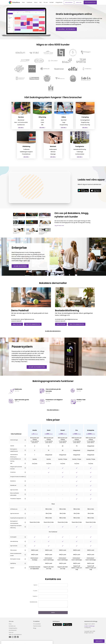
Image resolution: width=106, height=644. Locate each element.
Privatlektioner (26, 154)
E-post (35, 591)
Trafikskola (26, 149)
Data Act (11, 632)
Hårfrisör (53, 152)
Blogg (35, 628)
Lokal (42, 120)
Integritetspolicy (13, 628)
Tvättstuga (80, 152)
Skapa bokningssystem (90, 2)
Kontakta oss (12, 626)
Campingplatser (85, 120)
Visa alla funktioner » (53, 410)
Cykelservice (21, 125)
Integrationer (59, 2)
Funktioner (29, 2)
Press (10, 624)
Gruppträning (64, 125)
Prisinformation (37, 626)
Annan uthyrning (85, 125)
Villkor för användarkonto (15, 635)
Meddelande (33, 602)
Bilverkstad (21, 120)
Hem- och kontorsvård (21, 122)
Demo (36, 2)
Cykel (42, 122)
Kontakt (52, 2)
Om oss (46, 2)
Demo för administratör (33, 324)
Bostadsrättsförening (80, 149)
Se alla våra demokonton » (53, 331)
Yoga (64, 122)
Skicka (53, 613)
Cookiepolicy (88, 628)
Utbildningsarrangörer (26, 152)
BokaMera (14, 2)
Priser (23, 2)
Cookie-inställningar (89, 626)
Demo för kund (17, 324)
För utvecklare (37, 624)
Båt (42, 125)
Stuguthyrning (85, 122)
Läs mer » (21, 128)
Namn (35, 585)
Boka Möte (99, 641)
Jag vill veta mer (59, 226)
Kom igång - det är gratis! (66, 29)
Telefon (35, 596)
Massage (53, 154)
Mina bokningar (69, 2)
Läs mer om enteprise (20, 266)
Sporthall (64, 120)
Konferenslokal (80, 154)
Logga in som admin (90, 624)
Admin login (79, 2)
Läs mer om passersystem (37, 367)
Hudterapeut (53, 149)
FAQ (40, 2)
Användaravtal (13, 630)
